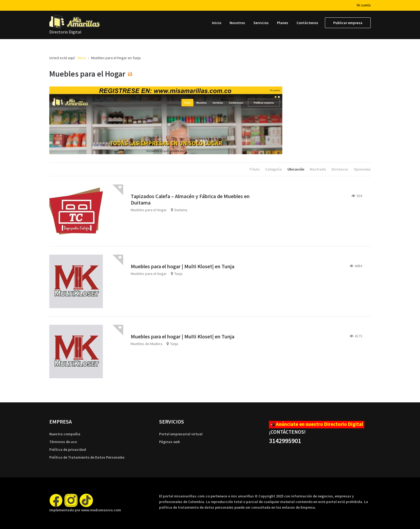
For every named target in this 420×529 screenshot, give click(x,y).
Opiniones (362, 169)
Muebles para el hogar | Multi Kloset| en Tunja (183, 266)
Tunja (178, 274)
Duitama (181, 210)
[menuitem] (217, 23)
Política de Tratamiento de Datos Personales (87, 457)
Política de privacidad (68, 449)
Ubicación (296, 169)
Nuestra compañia (65, 434)
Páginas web (170, 442)
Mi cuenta (364, 5)
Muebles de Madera (147, 344)
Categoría (274, 169)
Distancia (340, 169)
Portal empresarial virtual (181, 434)
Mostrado (318, 169)
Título (255, 169)
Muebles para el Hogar (149, 210)
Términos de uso (63, 442)
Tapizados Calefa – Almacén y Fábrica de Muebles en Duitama (190, 199)
